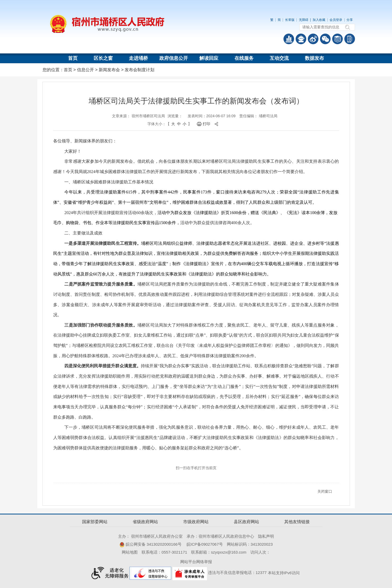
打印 (206, 124)
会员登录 (336, 20)
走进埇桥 (138, 58)
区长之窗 (103, 58)
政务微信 (325, 39)
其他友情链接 (297, 522)
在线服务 (244, 58)
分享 (350, 20)
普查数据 (289, 39)
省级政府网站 (145, 522)
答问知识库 (337, 39)
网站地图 (130, 552)
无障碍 (304, 20)
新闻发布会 (109, 70)
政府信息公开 (174, 58)
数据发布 (314, 58)
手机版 (350, 39)
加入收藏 (319, 20)
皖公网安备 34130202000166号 (150, 544)
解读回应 (209, 58)
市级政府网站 (196, 522)
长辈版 (290, 20)
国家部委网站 (95, 522)
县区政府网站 (246, 522)
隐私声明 (266, 536)
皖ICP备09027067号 (205, 544)
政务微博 (313, 39)
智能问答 (301, 39)
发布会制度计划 (139, 70)
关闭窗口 (325, 491)
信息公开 (85, 70)
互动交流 (279, 58)
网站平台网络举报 (196, 562)
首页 (73, 58)
